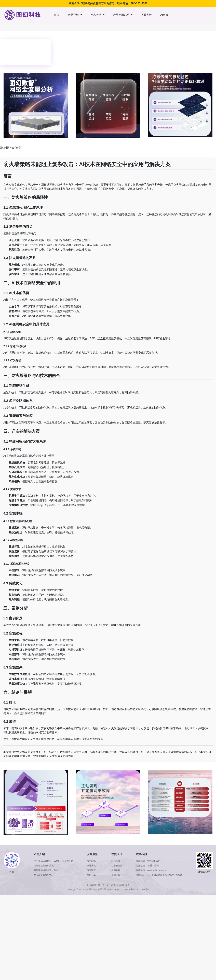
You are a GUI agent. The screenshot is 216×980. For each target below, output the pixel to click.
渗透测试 (91, 866)
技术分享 (16, 148)
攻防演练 (91, 861)
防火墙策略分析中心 (44, 875)
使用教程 (116, 870)
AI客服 (164, 15)
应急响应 (91, 870)
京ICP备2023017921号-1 (137, 889)
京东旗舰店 (117, 866)
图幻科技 (5, 148)
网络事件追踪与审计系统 (46, 870)
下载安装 (146, 15)
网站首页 (116, 861)
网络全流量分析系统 (44, 866)
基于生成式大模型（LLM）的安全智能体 (54, 861)
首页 (57, 15)
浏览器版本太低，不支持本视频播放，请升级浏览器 (25, 52)
